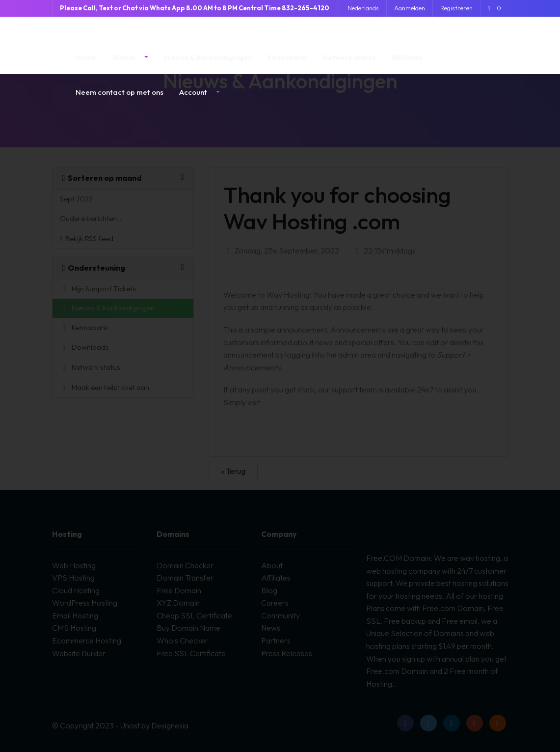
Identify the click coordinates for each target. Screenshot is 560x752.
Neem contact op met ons (120, 99)
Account (194, 99)
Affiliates (407, 65)
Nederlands (363, 8)
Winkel (124, 65)
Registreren (456, 8)
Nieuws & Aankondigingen (208, 65)
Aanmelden (410, 8)
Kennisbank (287, 65)
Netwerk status (349, 65)
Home (86, 65)
